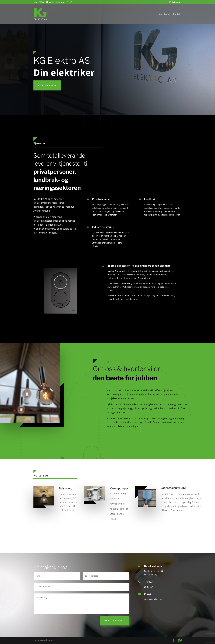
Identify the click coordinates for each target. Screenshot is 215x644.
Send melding (115, 620)
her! (183, 510)
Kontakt (177, 14)
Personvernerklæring (43, 640)
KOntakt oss (47, 85)
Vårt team (164, 14)
